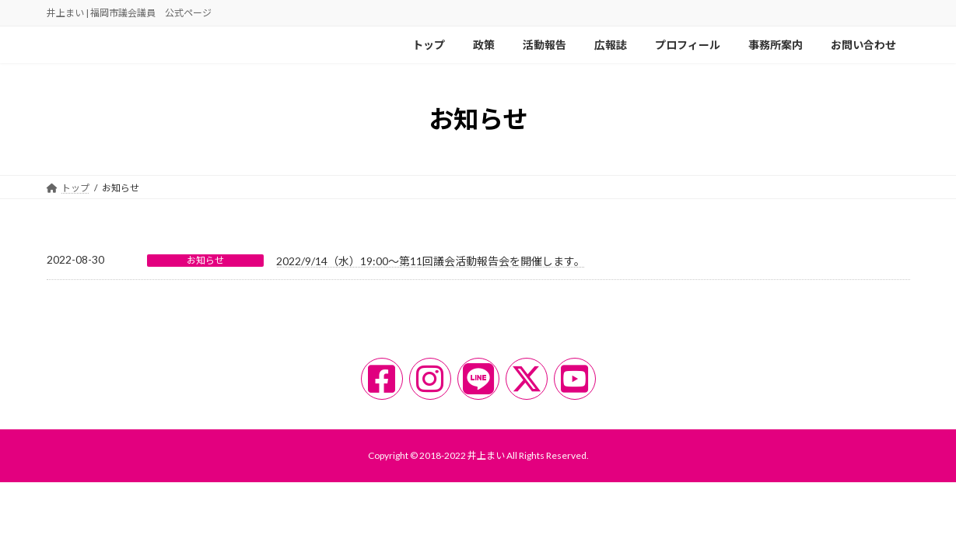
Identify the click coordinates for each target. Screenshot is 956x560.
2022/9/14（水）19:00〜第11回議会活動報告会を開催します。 (431, 261)
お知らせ (205, 260)
